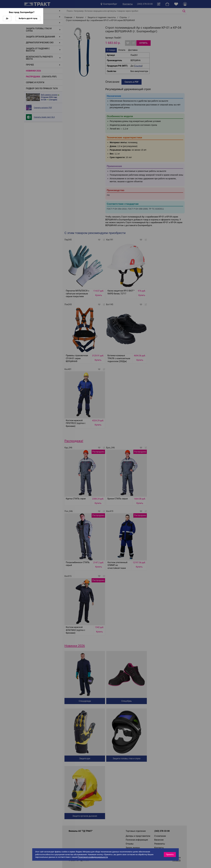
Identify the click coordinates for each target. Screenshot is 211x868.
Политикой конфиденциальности (93, 857)
